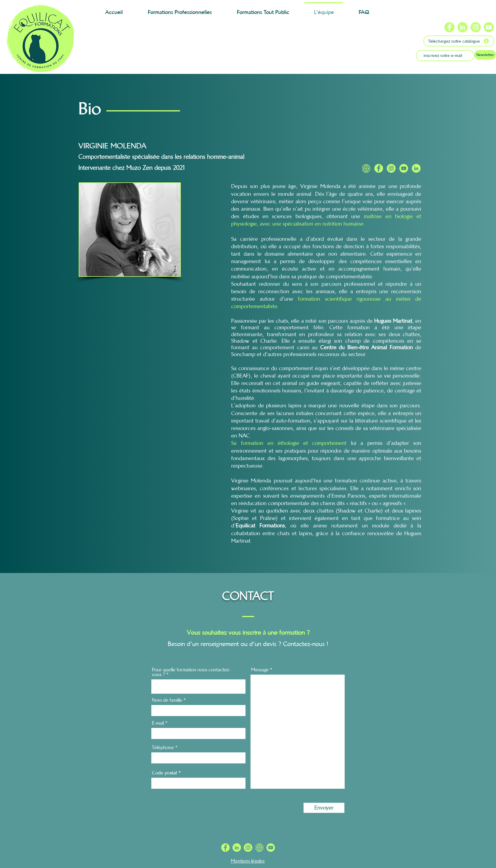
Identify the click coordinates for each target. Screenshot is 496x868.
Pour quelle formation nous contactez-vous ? (191, 672)
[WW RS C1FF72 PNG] (259, 848)
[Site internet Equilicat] (366, 168)
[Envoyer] (324, 808)
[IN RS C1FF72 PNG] (237, 848)
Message (260, 670)
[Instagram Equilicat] (391, 168)
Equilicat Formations (260, 525)
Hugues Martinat (393, 321)
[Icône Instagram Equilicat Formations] (476, 27)
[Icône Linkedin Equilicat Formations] (462, 27)
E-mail (158, 723)
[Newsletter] (485, 55)
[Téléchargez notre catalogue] (459, 41)
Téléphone (163, 747)
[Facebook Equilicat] (379, 168)
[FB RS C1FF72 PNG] (225, 848)
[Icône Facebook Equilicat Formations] (449, 27)
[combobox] (198, 687)
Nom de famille (167, 700)
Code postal (164, 773)
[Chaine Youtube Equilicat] (404, 168)
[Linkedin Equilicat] (416, 168)
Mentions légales (248, 861)
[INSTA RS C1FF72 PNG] (248, 848)
